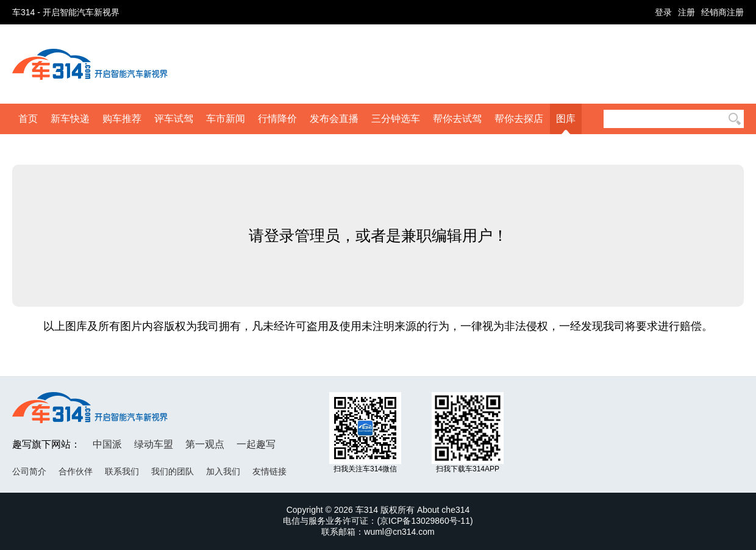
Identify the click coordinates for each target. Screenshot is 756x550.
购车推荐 (122, 119)
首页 (28, 119)
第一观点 (205, 444)
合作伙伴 (76, 471)
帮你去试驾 (457, 119)
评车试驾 (174, 119)
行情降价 (277, 119)
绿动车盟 (154, 444)
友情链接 (269, 471)
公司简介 (29, 471)
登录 (663, 12)
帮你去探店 (519, 119)
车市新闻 (226, 119)
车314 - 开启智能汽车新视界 (66, 12)
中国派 (107, 444)
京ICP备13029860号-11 (425, 521)
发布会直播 (334, 119)
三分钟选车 (396, 119)
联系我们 (122, 471)
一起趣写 (256, 444)
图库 (566, 119)
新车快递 (70, 119)
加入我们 (223, 471)
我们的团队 (173, 471)
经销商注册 (722, 12)
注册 (686, 12)
